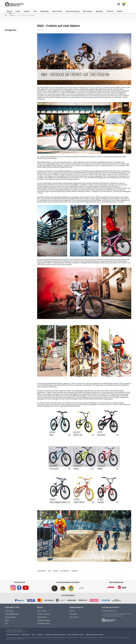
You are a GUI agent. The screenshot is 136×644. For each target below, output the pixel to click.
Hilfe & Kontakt (42, 611)
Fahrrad (9, 9)
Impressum (40, 634)
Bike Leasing (88, 9)
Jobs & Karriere (74, 617)
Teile (35, 9)
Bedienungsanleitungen (12, 614)
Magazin (12, 15)
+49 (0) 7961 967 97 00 (109, 611)
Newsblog (99, 9)
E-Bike (18, 9)
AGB (33, 634)
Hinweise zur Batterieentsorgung (55, 634)
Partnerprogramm (10, 617)
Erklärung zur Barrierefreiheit (94, 634)
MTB (81, 178)
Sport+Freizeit (57, 9)
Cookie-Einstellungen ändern (75, 634)
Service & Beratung (73, 9)
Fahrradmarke (65, 571)
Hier (63, 403)
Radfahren (75, 571)
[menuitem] (124, 5)
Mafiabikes (66, 259)
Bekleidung (44, 9)
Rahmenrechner (42, 617)
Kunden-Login (9, 611)
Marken (120, 9)
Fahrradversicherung (43, 623)
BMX (105, 176)
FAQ (6, 623)
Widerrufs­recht (26, 634)
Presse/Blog (73, 614)
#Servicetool (42, 571)
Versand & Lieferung (43, 614)
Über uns (72, 611)
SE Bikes (73, 383)
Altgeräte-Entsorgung (44, 620)
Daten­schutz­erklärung (13, 634)
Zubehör (27, 9)
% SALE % (110, 9)
